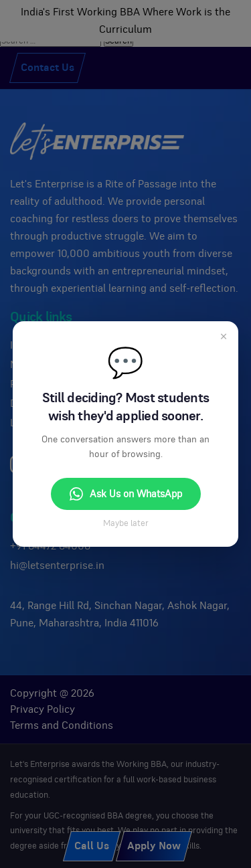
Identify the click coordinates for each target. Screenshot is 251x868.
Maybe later (126, 524)
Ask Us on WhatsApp (126, 494)
